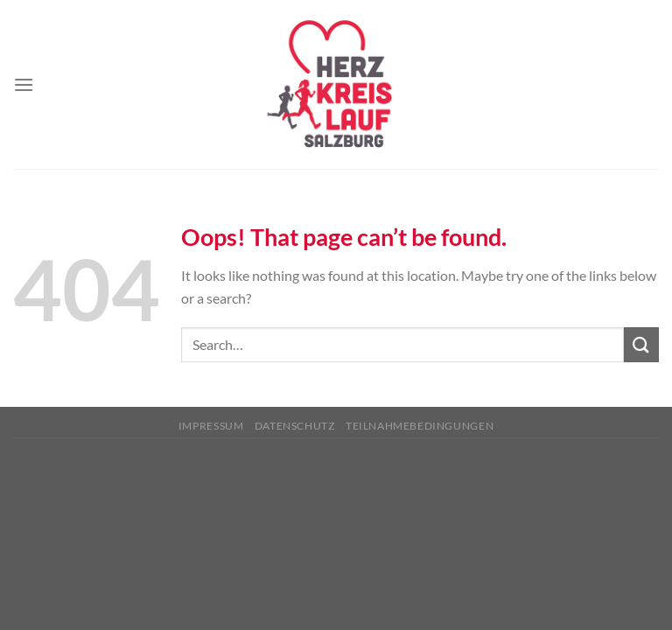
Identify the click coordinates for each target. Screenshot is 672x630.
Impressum (211, 426)
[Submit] (641, 344)
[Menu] (24, 84)
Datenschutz (295, 426)
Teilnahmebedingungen (420, 426)
